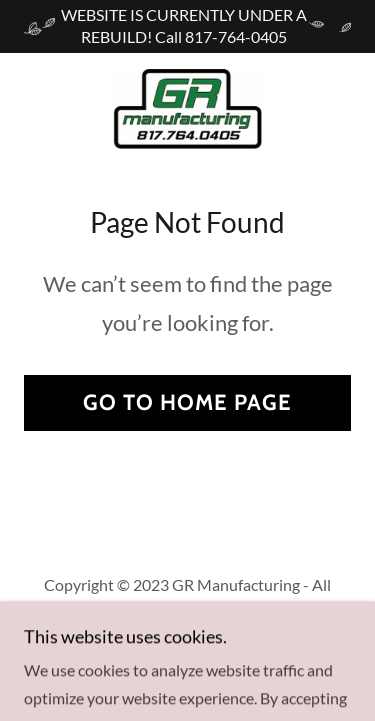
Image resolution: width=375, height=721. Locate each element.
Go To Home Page (187, 402)
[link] (187, 109)
